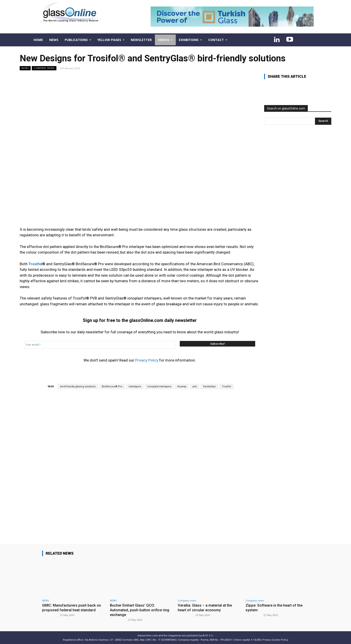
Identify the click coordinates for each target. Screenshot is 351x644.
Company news (44, 68)
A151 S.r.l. (208, 635)
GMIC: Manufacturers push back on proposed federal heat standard (72, 607)
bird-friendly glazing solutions (78, 387)
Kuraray (182, 387)
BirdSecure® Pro (112, 387)
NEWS (25, 68)
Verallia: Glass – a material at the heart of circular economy (206, 607)
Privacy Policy (147, 360)
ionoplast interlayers (159, 387)
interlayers (135, 387)
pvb (195, 387)
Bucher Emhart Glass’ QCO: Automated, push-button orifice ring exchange (140, 610)
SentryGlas (209, 387)
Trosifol (226, 387)
